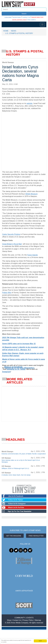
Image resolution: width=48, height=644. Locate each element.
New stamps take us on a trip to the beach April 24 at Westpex (21, 461)
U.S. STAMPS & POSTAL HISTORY (19, 33)
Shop (9, 620)
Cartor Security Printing (11, 234)
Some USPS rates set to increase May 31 (19, 344)
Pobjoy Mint (7, 293)
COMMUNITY (20, 618)
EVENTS (30, 618)
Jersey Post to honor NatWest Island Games (19, 290)
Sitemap (38, 620)
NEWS (14, 31)
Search (24, 14)
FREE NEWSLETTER (36, 536)
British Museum (32, 194)
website (29, 103)
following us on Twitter (16, 369)
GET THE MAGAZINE (14, 536)
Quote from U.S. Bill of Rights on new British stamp (22, 288)
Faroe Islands (32, 255)
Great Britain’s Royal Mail (12, 244)
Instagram (6, 372)
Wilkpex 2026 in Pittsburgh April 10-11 (15, 468)
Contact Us (17, 620)
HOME (6, 31)
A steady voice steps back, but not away (16, 475)
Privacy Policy (28, 620)
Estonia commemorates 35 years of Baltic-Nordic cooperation (24, 454)
